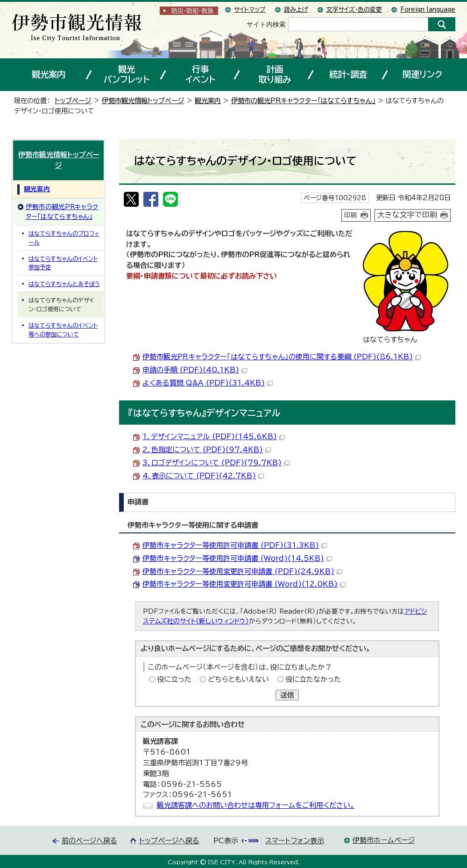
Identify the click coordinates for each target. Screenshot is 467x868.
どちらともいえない (238, 679)
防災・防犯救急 (192, 11)
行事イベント (200, 74)
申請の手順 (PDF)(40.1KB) (195, 370)
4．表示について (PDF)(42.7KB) (203, 476)
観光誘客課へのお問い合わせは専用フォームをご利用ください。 (256, 805)
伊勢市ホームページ (384, 840)
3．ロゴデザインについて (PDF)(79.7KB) (216, 463)
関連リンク (422, 74)
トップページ (73, 101)
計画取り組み (275, 74)
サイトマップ (250, 10)
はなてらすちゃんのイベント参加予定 (63, 263)
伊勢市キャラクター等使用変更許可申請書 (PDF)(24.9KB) (242, 571)
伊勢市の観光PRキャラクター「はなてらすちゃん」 (303, 101)
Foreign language (428, 10)
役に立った (174, 679)
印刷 (351, 215)
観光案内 (49, 74)
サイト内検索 (266, 24)
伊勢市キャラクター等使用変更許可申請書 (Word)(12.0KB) (244, 584)
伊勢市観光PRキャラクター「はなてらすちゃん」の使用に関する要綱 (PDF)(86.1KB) (282, 357)
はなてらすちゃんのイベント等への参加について (63, 329)
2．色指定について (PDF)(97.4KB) (207, 450)
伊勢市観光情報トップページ (143, 101)
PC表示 (226, 841)
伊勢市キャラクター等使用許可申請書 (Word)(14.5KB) (237, 558)
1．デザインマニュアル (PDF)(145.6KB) (214, 437)
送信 (287, 695)
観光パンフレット (127, 74)
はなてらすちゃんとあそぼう (64, 284)
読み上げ (296, 10)
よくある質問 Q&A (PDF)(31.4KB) (208, 383)
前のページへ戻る (89, 841)
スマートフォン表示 (295, 841)
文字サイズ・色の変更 (354, 10)
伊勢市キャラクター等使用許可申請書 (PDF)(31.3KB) (235, 545)
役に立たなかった (313, 679)
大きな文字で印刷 (407, 215)
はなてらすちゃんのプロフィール (64, 238)
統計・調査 (348, 74)
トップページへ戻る (169, 841)
